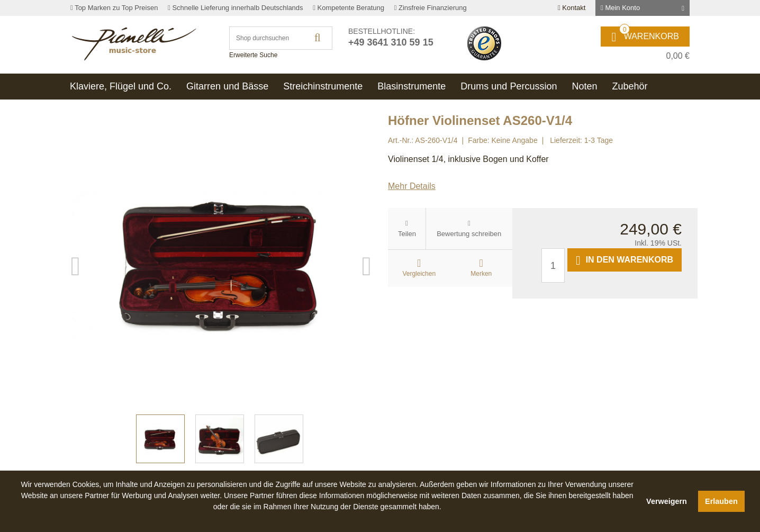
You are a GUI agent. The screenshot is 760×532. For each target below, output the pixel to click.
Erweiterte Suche (253, 55)
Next (367, 264)
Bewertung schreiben (469, 234)
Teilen (407, 234)
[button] (327, 519)
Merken (481, 274)
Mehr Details (412, 186)
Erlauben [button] (721, 501)
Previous (76, 264)
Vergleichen (419, 274)
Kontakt (572, 8)
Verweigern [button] (667, 501)
